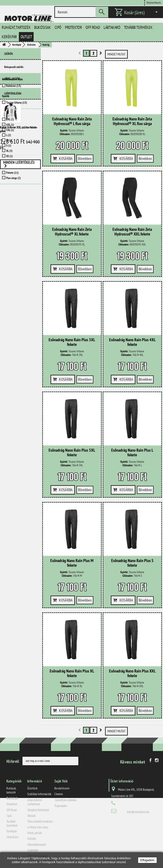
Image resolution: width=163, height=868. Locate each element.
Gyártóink (33, 850)
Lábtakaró (112, 27)
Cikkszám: (65, 134)
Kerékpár (9, 37)
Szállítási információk (39, 794)
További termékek (138, 27)
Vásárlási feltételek (38, 810)
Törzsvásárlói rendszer (40, 821)
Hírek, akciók (12, 193)
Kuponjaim (60, 805)
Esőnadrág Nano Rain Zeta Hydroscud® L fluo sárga (72, 121)
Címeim (59, 794)
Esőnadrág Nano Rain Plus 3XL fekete (72, 342)
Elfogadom (147, 860)
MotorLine (12, 837)
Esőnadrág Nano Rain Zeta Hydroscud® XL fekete (72, 232)
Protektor (73, 27)
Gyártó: (64, 130)
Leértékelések (13, 206)
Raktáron (14, 86)
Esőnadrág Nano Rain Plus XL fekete (72, 674)
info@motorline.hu (138, 812)
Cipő (58, 27)
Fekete (12, 173)
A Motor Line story (38, 827)
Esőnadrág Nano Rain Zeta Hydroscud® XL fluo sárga (132, 121)
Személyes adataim (65, 800)
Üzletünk (32, 788)
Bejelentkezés (154, 2)
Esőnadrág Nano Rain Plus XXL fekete (132, 674)
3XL (10, 119)
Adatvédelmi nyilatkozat (34, 802)
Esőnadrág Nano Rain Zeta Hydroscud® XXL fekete (132, 232)
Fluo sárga (13, 178)
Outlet (26, 37)
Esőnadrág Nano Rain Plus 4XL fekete (132, 342)
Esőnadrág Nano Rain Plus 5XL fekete (72, 453)
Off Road (93, 27)
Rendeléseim (62, 788)
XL (9, 151)
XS (9, 156)
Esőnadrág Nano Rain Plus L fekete (132, 453)
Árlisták (31, 838)
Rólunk (31, 815)
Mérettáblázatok (37, 844)
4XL (10, 125)
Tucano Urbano (17, 103)
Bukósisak (42, 27)
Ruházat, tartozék (16, 27)
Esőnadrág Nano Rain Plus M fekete (72, 563)
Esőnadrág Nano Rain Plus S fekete (132, 563)
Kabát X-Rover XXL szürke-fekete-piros (19, 242)
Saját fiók (61, 781)
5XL (10, 130)
